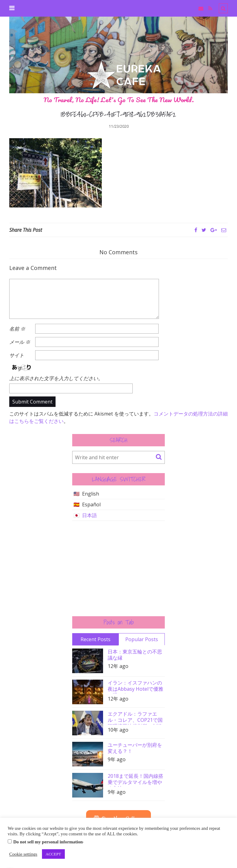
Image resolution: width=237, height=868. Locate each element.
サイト (17, 355)
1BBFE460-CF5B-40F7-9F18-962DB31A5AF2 (118, 114)
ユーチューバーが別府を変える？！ (135, 748)
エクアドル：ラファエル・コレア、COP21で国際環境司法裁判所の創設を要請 (135, 718)
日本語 (89, 515)
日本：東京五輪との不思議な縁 (135, 655)
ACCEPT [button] (53, 854)
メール (20, 342)
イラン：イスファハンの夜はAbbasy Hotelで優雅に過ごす (135, 687)
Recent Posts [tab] (96, 639)
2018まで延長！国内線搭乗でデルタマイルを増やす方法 (135, 780)
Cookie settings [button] (23, 854)
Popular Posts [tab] (142, 639)
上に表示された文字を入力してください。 (56, 378)
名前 (17, 329)
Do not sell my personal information (48, 842)
